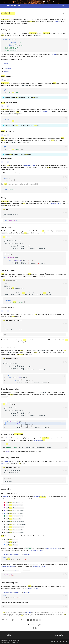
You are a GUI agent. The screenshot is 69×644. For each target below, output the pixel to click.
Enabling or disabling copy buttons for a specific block (21, 97)
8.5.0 (5, 311)
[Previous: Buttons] (7, 635)
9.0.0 (5, 80)
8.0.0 (5, 135)
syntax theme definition (8, 567)
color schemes (37, 499)
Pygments (56, 22)
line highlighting (45, 112)
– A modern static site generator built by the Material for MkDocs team (34, 2)
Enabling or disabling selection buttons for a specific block (22, 126)
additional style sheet (37, 550)
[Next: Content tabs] (61, 635)
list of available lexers (55, 203)
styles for (40, 497)
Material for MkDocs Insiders (13, 642)
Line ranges (11, 401)
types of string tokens (52, 548)
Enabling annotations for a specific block (18, 154)
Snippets (6, 71)
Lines (4, 401)
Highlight (6, 63)
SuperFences (8, 69)
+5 (40, 620)
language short (39, 440)
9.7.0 (5, 106)
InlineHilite (7, 66)
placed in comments (30, 165)
